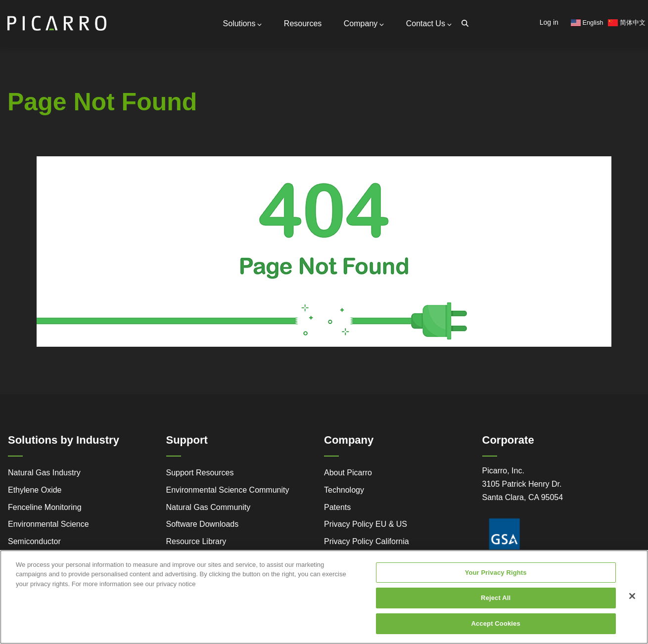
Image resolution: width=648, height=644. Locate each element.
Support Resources (200, 473)
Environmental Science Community (228, 490)
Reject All (496, 605)
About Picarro (348, 473)
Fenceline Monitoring (45, 507)
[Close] (632, 602)
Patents (337, 507)
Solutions (243, 23)
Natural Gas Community (208, 507)
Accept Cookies (495, 630)
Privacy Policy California (367, 541)
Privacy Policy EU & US (366, 524)
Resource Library (196, 541)
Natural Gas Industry (44, 473)
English (587, 23)
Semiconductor (34, 541)
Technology (344, 490)
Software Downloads (203, 524)
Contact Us (429, 23)
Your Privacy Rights (496, 579)
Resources (303, 23)
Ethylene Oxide (35, 490)
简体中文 (627, 23)
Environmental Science (48, 524)
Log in (549, 22)
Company (364, 23)
